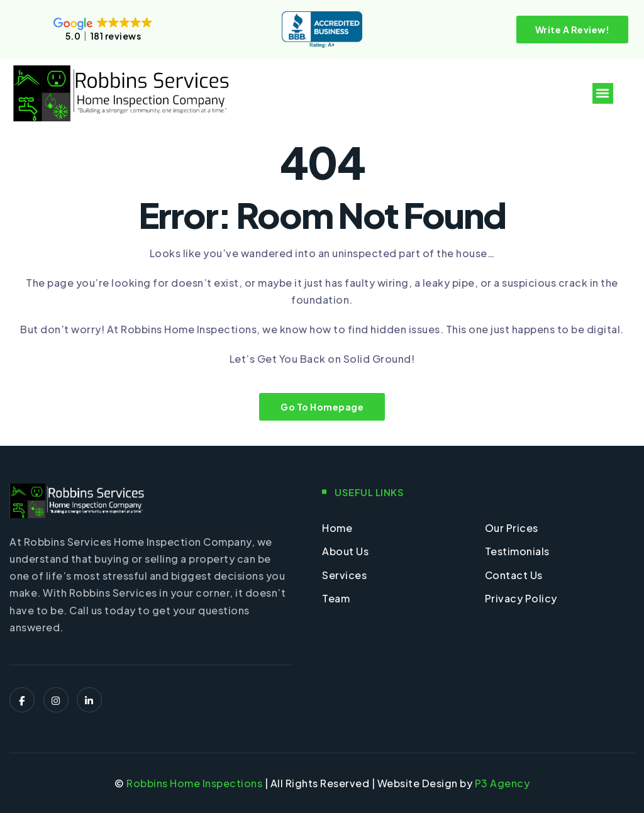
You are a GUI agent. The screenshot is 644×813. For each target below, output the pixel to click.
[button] (603, 93)
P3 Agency (502, 783)
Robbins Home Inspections (194, 783)
